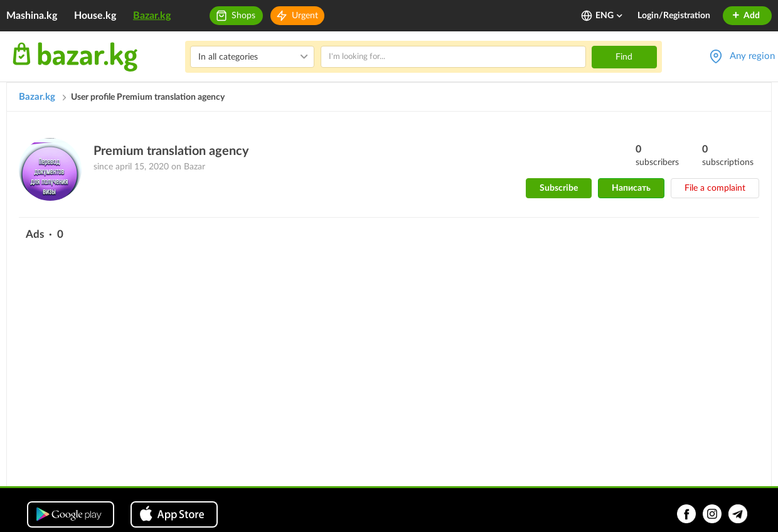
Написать (631, 188)
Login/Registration (674, 16)
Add (746, 16)
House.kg (95, 16)
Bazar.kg (152, 16)
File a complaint (715, 188)
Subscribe (559, 188)
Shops (243, 16)
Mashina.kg (32, 16)
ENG (610, 16)
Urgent (305, 16)
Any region (752, 56)
